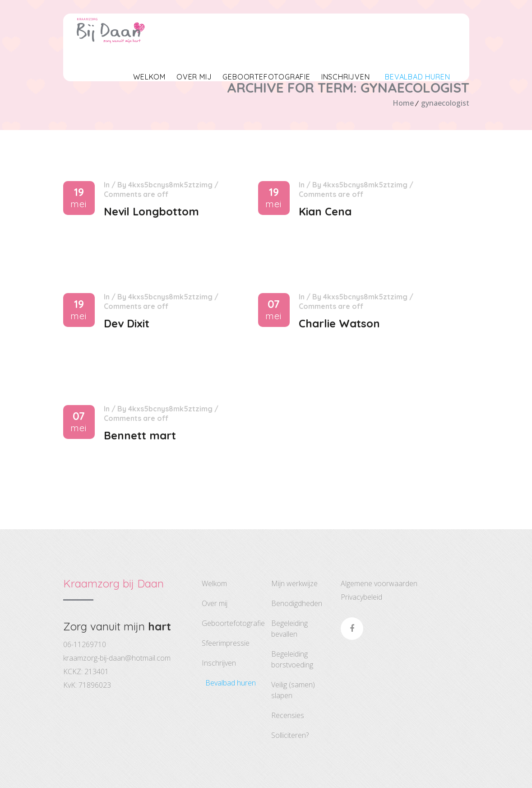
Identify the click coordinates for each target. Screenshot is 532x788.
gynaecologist (445, 103)
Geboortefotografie (266, 77)
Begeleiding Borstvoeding (292, 659)
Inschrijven (346, 77)
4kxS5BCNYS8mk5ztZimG (170, 185)
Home (403, 103)
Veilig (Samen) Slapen (293, 690)
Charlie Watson (339, 323)
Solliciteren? (290, 735)
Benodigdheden (297, 603)
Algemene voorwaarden (379, 583)
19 (79, 198)
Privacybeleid (361, 597)
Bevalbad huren (416, 77)
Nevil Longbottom (151, 211)
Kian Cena (325, 211)
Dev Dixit (127, 323)
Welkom (149, 77)
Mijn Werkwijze (294, 583)
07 (274, 310)
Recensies (288, 715)
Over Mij (194, 77)
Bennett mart (140, 435)
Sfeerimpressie (226, 643)
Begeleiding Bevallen (289, 629)
